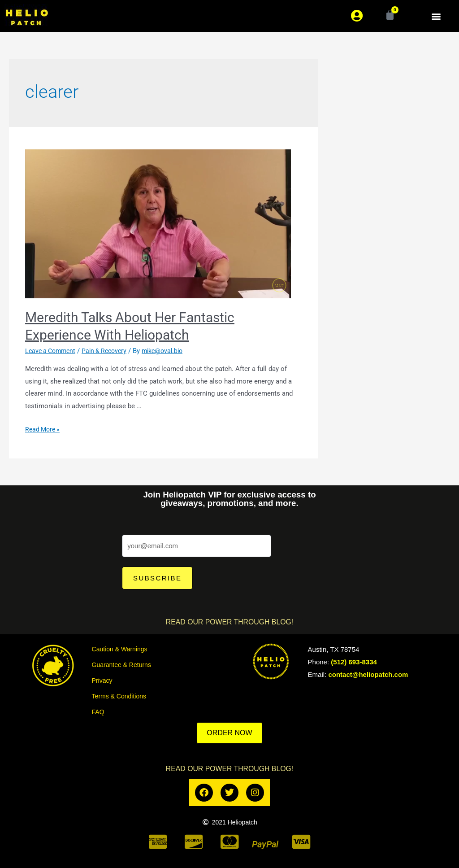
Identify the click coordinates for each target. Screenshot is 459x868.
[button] (436, 16)
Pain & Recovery (110, 351)
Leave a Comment (52, 351)
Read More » (44, 429)
